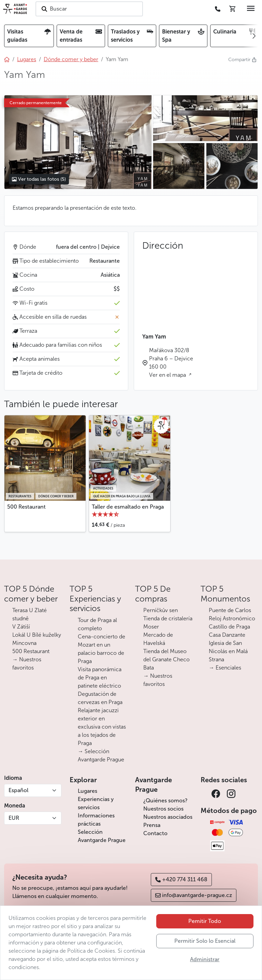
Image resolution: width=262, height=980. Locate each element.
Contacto (155, 833)
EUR (14, 818)
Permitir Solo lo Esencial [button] (205, 941)
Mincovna (24, 643)
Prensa (152, 825)
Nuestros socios (163, 809)
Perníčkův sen (161, 610)
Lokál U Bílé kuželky (37, 635)
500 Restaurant (26, 507)
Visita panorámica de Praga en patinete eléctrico (100, 678)
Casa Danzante (227, 635)
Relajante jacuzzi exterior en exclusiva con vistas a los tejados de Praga (102, 727)
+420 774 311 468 (181, 879)
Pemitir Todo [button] (205, 921)
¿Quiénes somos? (165, 800)
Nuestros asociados (168, 817)
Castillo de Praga (229, 627)
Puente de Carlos (230, 610)
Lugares (88, 791)
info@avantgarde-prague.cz (194, 895)
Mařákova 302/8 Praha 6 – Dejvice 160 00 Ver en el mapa (171, 363)
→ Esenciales (225, 668)
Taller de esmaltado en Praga (128, 507)
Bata (149, 668)
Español (18, 790)
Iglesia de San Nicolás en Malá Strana (228, 651)
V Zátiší (21, 627)
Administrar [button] (205, 959)
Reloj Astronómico (232, 618)
